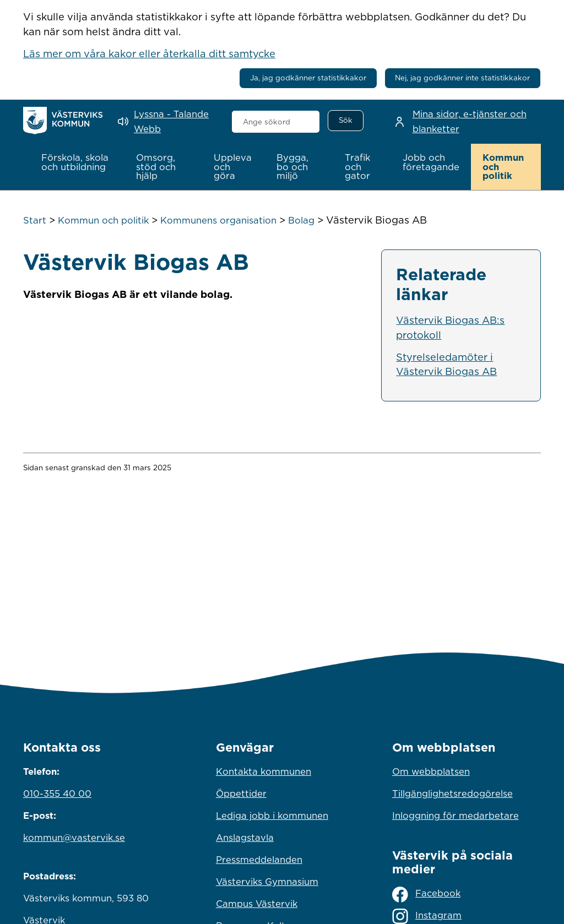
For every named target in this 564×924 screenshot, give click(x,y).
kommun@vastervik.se (74, 838)
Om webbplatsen (431, 771)
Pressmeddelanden (259, 860)
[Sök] (345, 121)
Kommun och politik (103, 220)
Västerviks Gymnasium (267, 882)
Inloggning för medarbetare (455, 816)
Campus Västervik (257, 904)
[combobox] (276, 122)
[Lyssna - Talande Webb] (167, 121)
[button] (77, 162)
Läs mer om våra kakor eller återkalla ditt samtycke (149, 53)
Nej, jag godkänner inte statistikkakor (462, 78)
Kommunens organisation (218, 220)
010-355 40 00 (57, 793)
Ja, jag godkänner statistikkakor (308, 78)
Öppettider (241, 793)
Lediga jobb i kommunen (272, 816)
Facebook (426, 895)
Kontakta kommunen (264, 771)
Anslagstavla (245, 838)
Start (35, 220)
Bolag (301, 220)
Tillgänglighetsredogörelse (452, 793)
